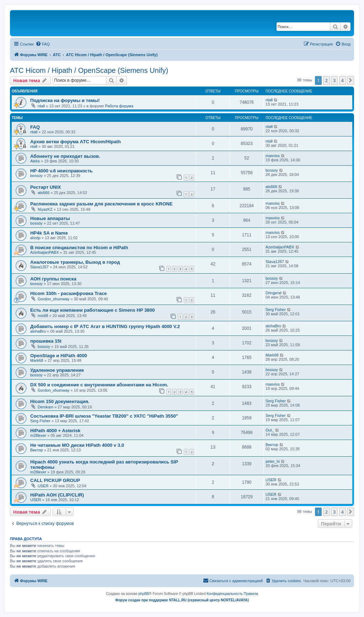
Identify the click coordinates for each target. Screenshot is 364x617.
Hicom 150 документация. (60, 401)
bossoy (36, 176)
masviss (273, 156)
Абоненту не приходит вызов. (65, 156)
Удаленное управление (57, 370)
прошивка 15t (46, 341)
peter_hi (273, 461)
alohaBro (38, 331)
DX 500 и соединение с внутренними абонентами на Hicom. (99, 385)
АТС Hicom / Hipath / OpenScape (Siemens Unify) (89, 70)
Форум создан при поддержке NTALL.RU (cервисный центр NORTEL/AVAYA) (182, 600)
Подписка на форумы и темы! (65, 100)
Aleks (35, 161)
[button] (350, 80)
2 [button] (326, 80)
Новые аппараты (50, 218)
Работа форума (119, 106)
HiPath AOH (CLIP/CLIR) (57, 495)
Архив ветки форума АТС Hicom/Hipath (76, 142)
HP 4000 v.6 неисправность (61, 171)
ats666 (44, 193)
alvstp (35, 238)
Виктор (37, 450)
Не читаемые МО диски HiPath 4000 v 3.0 (77, 445)
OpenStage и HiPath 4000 (59, 356)
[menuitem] (43, 44)
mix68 (43, 316)
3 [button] (334, 80)
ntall (41, 106)
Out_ (270, 430)
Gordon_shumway (53, 299)
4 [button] (342, 80)
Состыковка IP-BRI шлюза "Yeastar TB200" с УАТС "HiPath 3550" (104, 416)
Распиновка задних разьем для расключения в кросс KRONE (101, 204)
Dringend (274, 293)
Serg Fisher (276, 310)
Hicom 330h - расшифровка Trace (68, 293)
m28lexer (38, 435)
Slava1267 (39, 267)
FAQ (35, 127)
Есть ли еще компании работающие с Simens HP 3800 (92, 310)
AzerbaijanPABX (45, 252)
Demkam (45, 407)
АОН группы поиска (53, 279)
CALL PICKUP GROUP (55, 480)
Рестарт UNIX (45, 187)
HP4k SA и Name (49, 233)
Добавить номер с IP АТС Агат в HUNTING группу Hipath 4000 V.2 (105, 326)
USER (43, 486)
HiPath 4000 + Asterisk (55, 431)
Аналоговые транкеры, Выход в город (75, 262)
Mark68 (37, 360)
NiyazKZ (45, 209)
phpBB (144, 594)
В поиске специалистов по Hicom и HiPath (79, 248)
